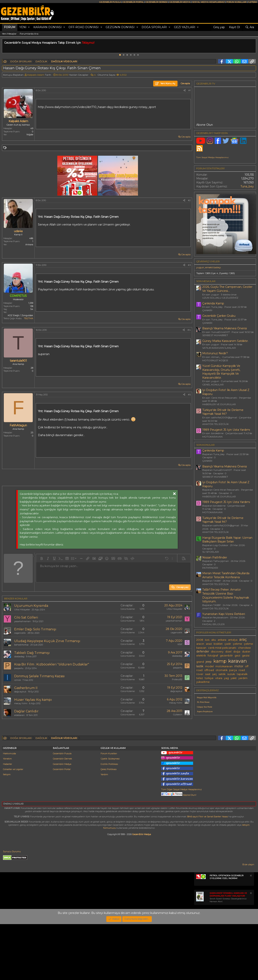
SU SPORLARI (211, 552)
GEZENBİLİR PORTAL (133, 2)
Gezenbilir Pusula (62, 809)
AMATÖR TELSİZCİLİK (215, 424)
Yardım (104, 830)
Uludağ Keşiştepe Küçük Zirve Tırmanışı (47, 641)
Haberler (7, 820)
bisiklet (218, 644)
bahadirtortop (21, 645)
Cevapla (186, 137)
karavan (238, 661)
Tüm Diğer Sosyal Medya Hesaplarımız (181, 845)
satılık (222, 674)
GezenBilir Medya (142, 890)
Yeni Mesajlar (9, 34)
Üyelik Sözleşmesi (110, 815)
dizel (228, 652)
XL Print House (203, 702)
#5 (189, 395)
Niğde (30, 135)
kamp (220, 661)
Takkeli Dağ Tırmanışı (32, 653)
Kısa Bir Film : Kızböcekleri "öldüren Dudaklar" (52, 664)
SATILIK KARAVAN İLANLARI (219, 348)
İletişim (7, 830)
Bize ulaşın (248, 920)
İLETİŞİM (253, 2)
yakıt (234, 678)
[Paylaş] (185, 91)
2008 (200, 640)
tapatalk (242, 674)
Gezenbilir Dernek (63, 815)
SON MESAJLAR (206, 281)
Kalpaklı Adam (36, 75)
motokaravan (224, 666)
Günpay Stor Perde (204, 707)
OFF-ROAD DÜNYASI (84, 27)
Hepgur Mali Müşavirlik (207, 697)
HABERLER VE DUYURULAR (219, 404)
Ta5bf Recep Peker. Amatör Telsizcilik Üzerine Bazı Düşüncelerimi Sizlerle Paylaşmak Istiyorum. (226, 595)
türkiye (209, 678)
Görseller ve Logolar (13, 825)
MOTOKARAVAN (212, 437)
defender (203, 651)
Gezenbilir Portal (62, 825)
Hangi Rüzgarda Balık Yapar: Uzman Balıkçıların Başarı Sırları (227, 540)
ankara (222, 640)
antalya (233, 640)
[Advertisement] (96, 756)
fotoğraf (213, 656)
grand (200, 662)
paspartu (19, 668)
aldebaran (19, 715)
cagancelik (20, 633)
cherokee (244, 648)
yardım (243, 678)
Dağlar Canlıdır (26, 711)
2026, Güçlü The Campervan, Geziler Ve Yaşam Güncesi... (227, 289)
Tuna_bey (247, 186)
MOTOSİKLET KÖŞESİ (215, 360)
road (242, 670)
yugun (200, 267)
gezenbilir (226, 656)
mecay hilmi (21, 703)
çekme (237, 644)
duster (246, 652)
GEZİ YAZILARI (185, 27)
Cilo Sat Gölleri (26, 617)
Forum (10, 27)
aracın (200, 644)
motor (239, 666)
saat (208, 674)
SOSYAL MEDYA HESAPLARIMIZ (208, 2)
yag (226, 678)
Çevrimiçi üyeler (208, 261)
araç (243, 639)
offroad (209, 670)
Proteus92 (177, 679)
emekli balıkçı (213, 267)
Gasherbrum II (26, 688)
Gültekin (178, 715)
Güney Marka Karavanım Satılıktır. (225, 341)
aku (214, 640)
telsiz (200, 678)
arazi (209, 644)
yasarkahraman (22, 621)
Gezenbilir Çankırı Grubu (219, 316)
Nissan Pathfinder (215, 557)
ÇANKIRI (207, 310)
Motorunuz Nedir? (215, 353)
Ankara (29, 245)
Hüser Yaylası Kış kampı (33, 700)
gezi (237, 656)
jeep (209, 662)
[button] (29, 27)
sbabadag (19, 656)
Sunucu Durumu (12, 907)
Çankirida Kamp (213, 303)
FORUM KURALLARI (236, 2)
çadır (228, 644)
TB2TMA (28, 318)
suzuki (231, 674)
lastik (200, 666)
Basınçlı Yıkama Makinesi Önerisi (225, 328)
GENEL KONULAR (213, 385)
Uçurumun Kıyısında (31, 606)
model (209, 666)
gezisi (246, 656)
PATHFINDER (210, 568)
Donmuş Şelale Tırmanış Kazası (39, 676)
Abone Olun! (179, 851)
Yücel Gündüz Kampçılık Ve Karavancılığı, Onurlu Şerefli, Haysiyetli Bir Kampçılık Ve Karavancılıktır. (221, 372)
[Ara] (250, 27)
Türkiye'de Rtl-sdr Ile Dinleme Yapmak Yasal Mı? (223, 412)
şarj (214, 674)
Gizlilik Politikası (109, 820)
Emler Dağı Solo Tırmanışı (35, 629)
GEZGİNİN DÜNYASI (120, 27)
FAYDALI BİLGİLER (213, 624)
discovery (217, 652)
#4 (189, 330)
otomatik (222, 670)
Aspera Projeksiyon (205, 711)
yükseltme (203, 682)
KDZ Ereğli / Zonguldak (20, 315)
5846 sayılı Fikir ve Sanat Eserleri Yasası (207, 872)
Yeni (23, 27)
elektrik (201, 656)
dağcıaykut (20, 692)
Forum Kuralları (109, 809)
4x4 (207, 640)
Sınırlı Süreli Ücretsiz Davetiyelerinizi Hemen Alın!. (228, 953)
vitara (219, 678)
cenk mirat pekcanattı (222, 648)
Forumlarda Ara (29, 34)
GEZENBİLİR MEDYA (180, 2)
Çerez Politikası (109, 825)
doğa (237, 652)
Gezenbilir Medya (62, 820)
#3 (189, 265)
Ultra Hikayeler (22, 610)
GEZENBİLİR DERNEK (157, 2)
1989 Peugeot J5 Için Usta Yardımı (226, 430)
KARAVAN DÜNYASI (48, 27)
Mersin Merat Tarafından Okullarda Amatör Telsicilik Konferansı (226, 575)
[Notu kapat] (251, 932)
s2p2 (180, 644)
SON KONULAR (205, 445)
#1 (190, 90)
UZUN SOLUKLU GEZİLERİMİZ (220, 298)
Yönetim (7, 815)
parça (233, 670)
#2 (189, 200)
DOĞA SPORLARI (154, 27)
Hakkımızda (9, 809)
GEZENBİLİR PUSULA (110, 2)
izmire (17, 680)
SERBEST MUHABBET (215, 335)
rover (200, 674)
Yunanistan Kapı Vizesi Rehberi (224, 614)
